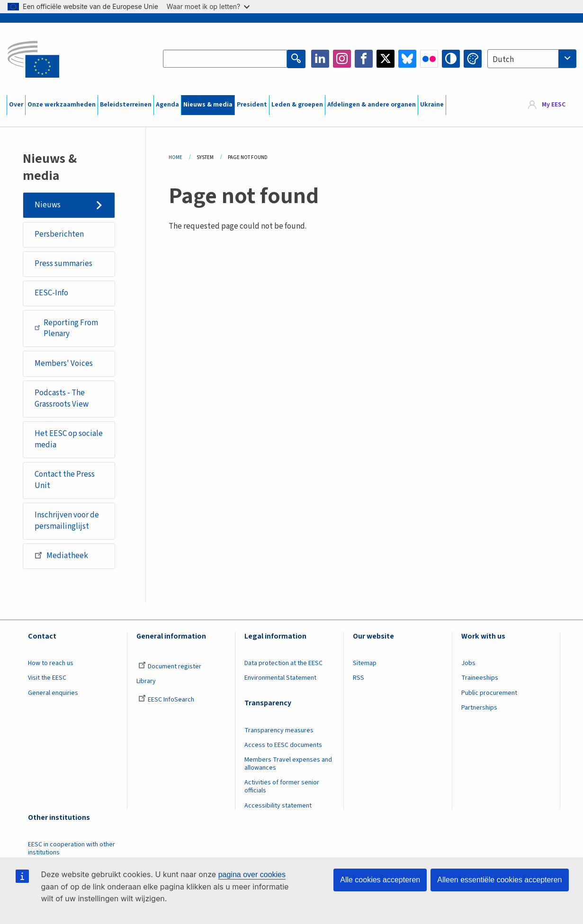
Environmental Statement (280, 678)
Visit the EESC (47, 678)
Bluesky (407, 59)
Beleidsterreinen (126, 105)
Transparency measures (279, 730)
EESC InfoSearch (166, 700)
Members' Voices (64, 364)
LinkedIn (320, 59)
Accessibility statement (278, 806)
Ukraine (432, 105)
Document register (170, 666)
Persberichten (59, 234)
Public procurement (489, 693)
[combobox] (532, 59)
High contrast (451, 59)
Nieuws (48, 205)
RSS (359, 678)
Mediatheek (61, 555)
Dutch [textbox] (503, 60)
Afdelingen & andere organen (372, 105)
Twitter (386, 59)
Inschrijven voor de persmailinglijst (67, 521)
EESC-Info (51, 293)
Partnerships (479, 708)
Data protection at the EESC (283, 663)
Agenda (167, 105)
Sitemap (365, 663)
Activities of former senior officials (282, 786)
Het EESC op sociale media (69, 439)
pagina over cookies (252, 875)
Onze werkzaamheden (62, 105)
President (252, 105)
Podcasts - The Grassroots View (62, 399)
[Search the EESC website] (225, 59)
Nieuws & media (208, 105)
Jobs (468, 663)
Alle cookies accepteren (380, 880)
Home (175, 157)
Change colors (473, 59)
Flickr (429, 59)
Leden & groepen (297, 105)
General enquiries (53, 693)
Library (146, 681)
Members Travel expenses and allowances (288, 764)
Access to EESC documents (283, 745)
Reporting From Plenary (67, 329)
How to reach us (51, 663)
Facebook (364, 59)
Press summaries (63, 264)
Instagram (342, 59)
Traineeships (480, 678)
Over (16, 105)
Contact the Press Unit (65, 480)
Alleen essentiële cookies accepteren (499, 880)
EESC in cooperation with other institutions (72, 848)
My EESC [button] (554, 105)
